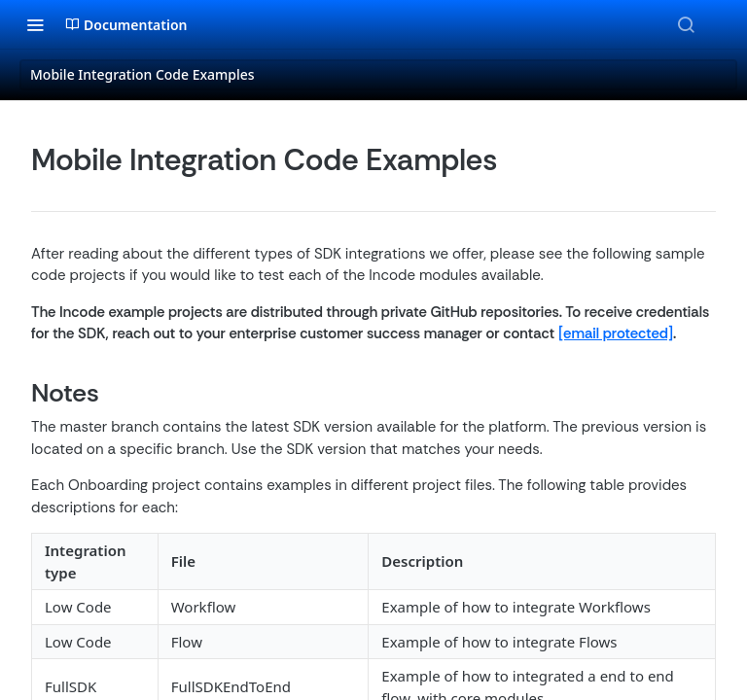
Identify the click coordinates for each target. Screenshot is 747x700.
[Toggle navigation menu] (35, 24)
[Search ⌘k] (686, 24)
